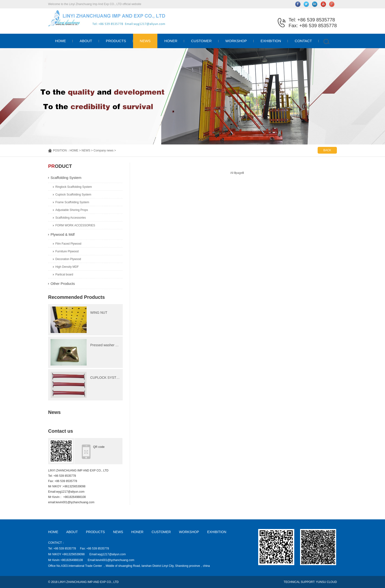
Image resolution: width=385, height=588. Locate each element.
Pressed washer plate (106, 345)
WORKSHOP (236, 41)
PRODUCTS (116, 41)
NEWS (145, 41)
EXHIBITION (271, 41)
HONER (171, 41)
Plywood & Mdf (63, 234)
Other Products (63, 284)
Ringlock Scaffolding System (74, 187)
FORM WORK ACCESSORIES (75, 225)
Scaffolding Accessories (71, 218)
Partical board (64, 274)
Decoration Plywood (68, 259)
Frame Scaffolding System (72, 202)
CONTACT (303, 41)
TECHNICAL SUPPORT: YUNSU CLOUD (310, 582)
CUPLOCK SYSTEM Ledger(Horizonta (119, 378)
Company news (104, 150)
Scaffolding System (66, 178)
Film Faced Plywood (68, 244)
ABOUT (86, 41)
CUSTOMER (201, 41)
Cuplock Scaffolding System (73, 195)
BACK (327, 150)
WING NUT (99, 313)
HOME (61, 41)
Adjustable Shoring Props (72, 210)
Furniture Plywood (67, 251)
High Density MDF (67, 267)
